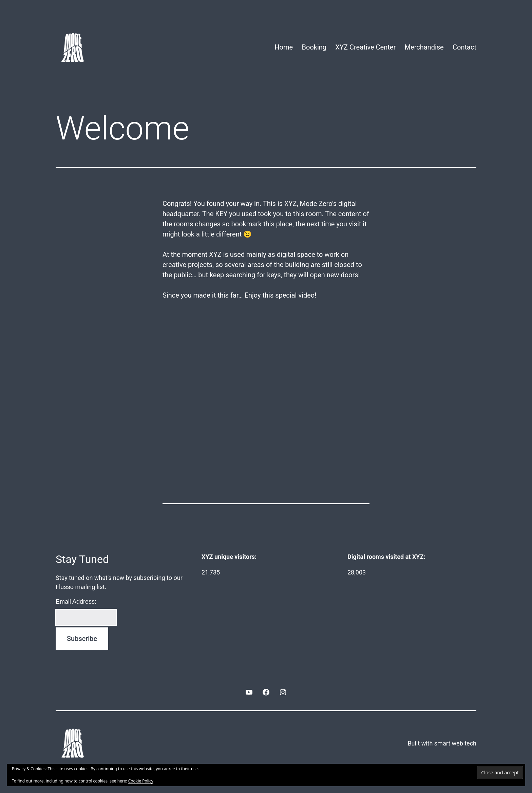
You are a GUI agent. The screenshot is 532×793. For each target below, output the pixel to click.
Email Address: (76, 602)
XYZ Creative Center (365, 47)
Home (284, 47)
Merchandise (424, 47)
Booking (314, 47)
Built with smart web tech (442, 743)
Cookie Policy (141, 781)
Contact (464, 47)
